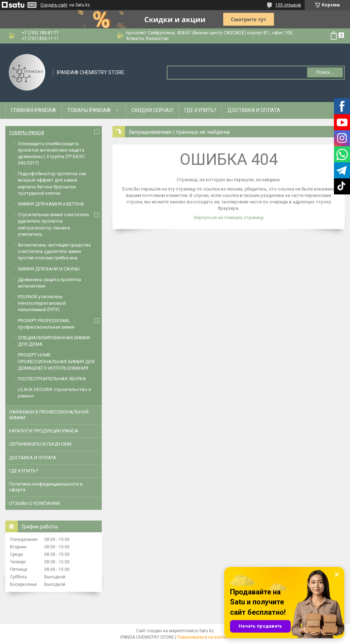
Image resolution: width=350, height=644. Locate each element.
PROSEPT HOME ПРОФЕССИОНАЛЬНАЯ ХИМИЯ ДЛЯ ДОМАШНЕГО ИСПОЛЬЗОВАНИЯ (56, 361)
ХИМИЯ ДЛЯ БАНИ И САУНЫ (49, 269)
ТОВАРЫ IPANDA (27, 133)
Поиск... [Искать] (325, 72)
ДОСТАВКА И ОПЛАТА (254, 110)
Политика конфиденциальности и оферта (46, 487)
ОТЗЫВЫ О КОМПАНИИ (34, 503)
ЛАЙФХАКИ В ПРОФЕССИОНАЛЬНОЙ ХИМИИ (49, 415)
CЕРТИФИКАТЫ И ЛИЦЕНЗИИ (40, 444)
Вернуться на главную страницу (229, 217)
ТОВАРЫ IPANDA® (89, 110)
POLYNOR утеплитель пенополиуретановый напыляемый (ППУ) (42, 303)
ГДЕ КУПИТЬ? (200, 110)
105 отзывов (288, 5)
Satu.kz (207, 631)
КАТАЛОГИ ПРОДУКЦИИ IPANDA (44, 431)
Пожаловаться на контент (204, 637)
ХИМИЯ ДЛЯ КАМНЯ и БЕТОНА (51, 204)
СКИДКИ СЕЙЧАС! (152, 110)
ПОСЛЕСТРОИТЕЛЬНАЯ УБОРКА (52, 379)
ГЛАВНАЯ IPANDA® (34, 110)
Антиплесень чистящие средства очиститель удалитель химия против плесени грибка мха (54, 251)
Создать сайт (54, 5)
